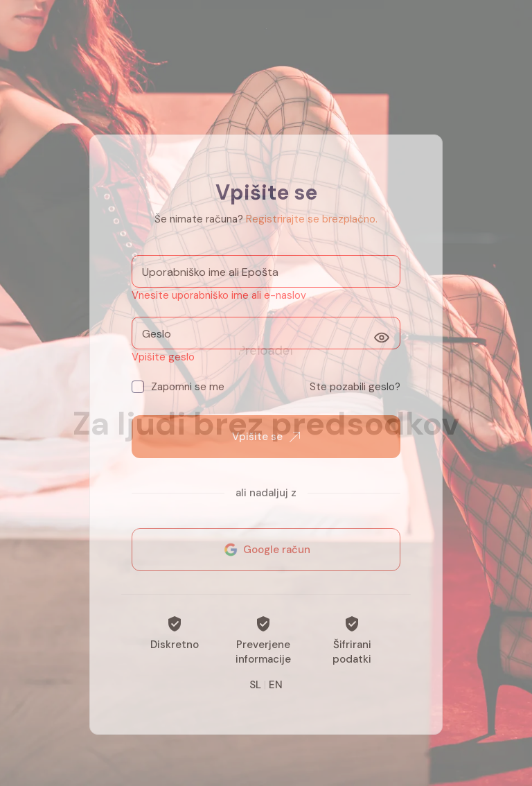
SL (255, 692)
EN (276, 692)
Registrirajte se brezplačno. (312, 227)
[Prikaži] (382, 345)
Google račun (266, 557)
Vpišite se (266, 444)
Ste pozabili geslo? (355, 394)
